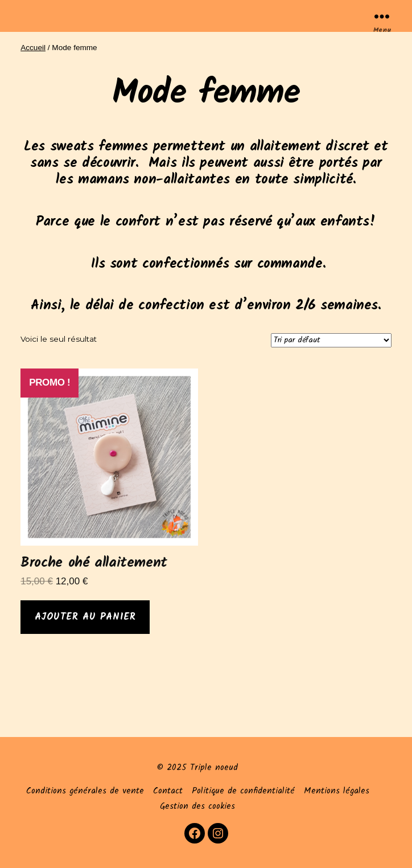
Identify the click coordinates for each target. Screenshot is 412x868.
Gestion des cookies (197, 806)
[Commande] (331, 340)
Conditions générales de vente (85, 791)
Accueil (33, 48)
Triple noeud (214, 768)
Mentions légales (337, 791)
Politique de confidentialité (243, 791)
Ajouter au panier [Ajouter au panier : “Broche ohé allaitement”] (85, 617)
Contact (168, 791)
